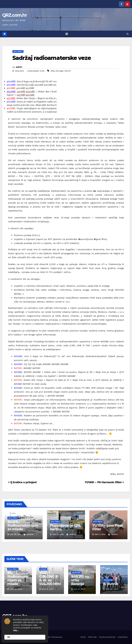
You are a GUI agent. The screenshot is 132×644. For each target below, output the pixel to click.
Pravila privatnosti (107, 637)
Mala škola (18, 51)
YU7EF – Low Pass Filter (107, 527)
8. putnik (111, 584)
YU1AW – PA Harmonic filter (104, 482)
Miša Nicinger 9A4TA (61, 71)
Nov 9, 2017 (48, 589)
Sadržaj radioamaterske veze (52, 58)
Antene (43, 569)
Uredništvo (123, 637)
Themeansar (56, 637)
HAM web (92, 637)
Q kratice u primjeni (22, 482)
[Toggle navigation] (67, 34)
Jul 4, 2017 (79, 589)
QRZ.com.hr (15, 15)
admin (19, 67)
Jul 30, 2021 (16, 589)
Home (83, 637)
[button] (128, 34)
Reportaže (76, 573)
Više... (16, 630)
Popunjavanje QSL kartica (65, 527)
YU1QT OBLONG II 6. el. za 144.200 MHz (50, 578)
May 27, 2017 (112, 589)
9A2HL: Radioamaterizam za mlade (23, 525)
